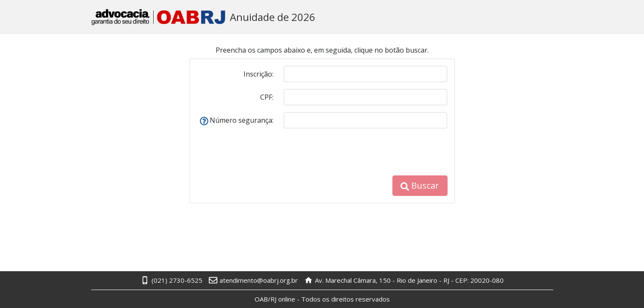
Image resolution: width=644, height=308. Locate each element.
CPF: (267, 97)
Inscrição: (258, 74)
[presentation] (383, 152)
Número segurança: (237, 120)
